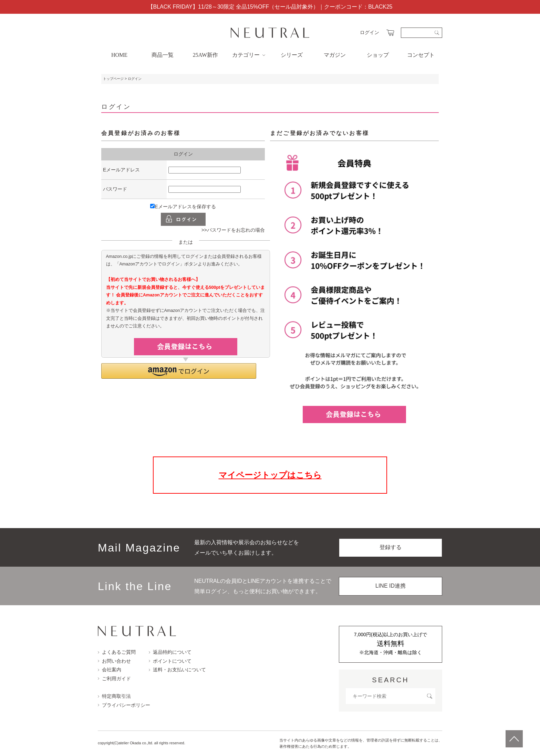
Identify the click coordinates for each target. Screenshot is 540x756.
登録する (391, 547)
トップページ (113, 79)
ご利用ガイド (114, 679)
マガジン (335, 55)
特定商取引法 (114, 696)
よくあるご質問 (117, 652)
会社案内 (110, 670)
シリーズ (292, 55)
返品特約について (170, 652)
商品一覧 (163, 55)
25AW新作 (205, 55)
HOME (119, 55)
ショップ (378, 55)
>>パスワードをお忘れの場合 (233, 230)
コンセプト (421, 55)
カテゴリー (249, 55)
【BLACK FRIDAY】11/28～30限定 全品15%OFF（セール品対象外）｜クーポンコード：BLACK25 (270, 7)
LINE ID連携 (391, 586)
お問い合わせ (114, 661)
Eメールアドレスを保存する (183, 207)
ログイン (370, 32)
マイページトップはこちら (270, 475)
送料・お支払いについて (177, 670)
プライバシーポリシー (124, 705)
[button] (179, 371)
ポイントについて (170, 661)
